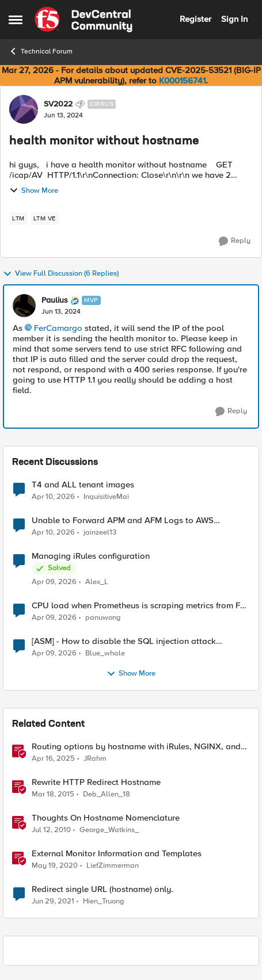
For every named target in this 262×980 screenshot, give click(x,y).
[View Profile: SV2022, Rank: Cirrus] (24, 109)
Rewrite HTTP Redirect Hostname (96, 782)
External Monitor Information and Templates (117, 854)
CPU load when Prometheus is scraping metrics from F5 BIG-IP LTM (138, 606)
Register (195, 19)
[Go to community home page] (83, 20)
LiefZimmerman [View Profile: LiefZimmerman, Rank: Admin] (113, 866)
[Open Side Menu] (16, 20)
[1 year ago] (53, 759)
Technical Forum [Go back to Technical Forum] (41, 51)
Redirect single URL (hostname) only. (102, 889)
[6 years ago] (55, 866)
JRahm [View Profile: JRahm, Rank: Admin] (95, 759)
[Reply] (235, 241)
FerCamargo (58, 328)
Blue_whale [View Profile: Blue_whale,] (105, 653)
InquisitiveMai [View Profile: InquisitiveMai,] (106, 496)
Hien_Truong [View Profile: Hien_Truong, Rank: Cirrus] (104, 901)
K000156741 (182, 81)
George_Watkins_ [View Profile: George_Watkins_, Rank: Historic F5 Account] (109, 830)
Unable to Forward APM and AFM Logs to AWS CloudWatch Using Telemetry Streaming (123, 520)
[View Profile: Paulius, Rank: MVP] (24, 306)
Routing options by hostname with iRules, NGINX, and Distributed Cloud (136, 747)
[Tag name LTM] (18, 219)
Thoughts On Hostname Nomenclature (106, 818)
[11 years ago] (53, 795)
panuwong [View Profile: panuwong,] (103, 618)
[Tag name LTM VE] (45, 219)
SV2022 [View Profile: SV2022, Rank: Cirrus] (58, 104)
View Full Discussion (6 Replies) (61, 274)
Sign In (234, 19)
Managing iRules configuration (91, 556)
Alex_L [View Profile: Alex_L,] (97, 582)
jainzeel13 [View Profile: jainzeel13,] (100, 533)
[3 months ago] (53, 497)
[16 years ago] (51, 830)
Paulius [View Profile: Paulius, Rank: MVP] (55, 300)
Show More (34, 190)
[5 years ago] (53, 902)
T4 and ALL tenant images (83, 485)
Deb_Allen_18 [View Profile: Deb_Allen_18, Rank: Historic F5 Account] (107, 794)
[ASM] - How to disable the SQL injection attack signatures (124, 641)
